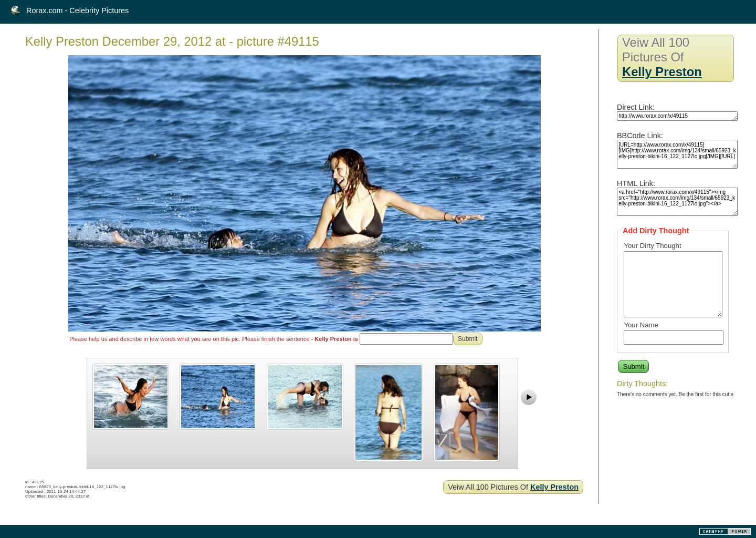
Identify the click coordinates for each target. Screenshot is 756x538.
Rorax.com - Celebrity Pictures (77, 11)
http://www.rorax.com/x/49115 (677, 116)
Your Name (641, 325)
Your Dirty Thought (652, 246)
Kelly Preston (554, 487)
